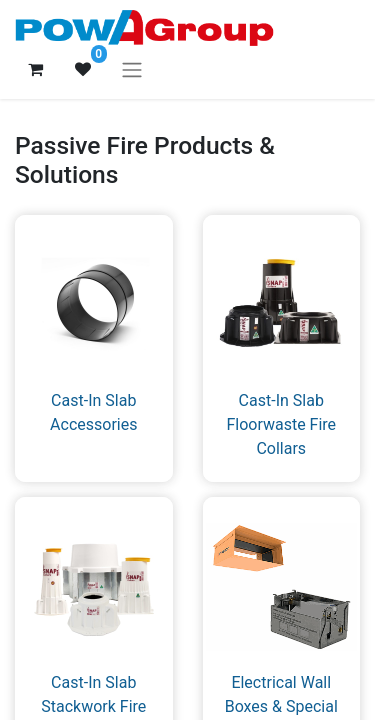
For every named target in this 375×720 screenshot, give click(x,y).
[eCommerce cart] (35, 69)
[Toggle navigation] (132, 69)
